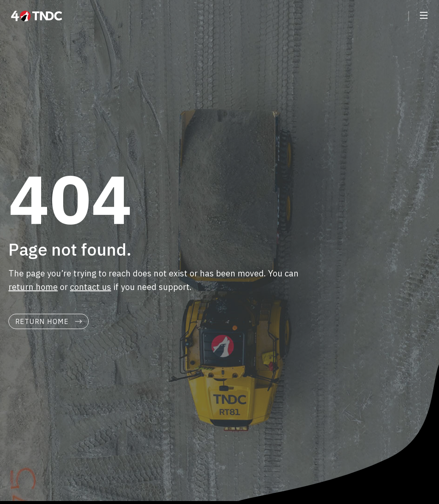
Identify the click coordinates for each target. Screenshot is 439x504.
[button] (424, 16)
